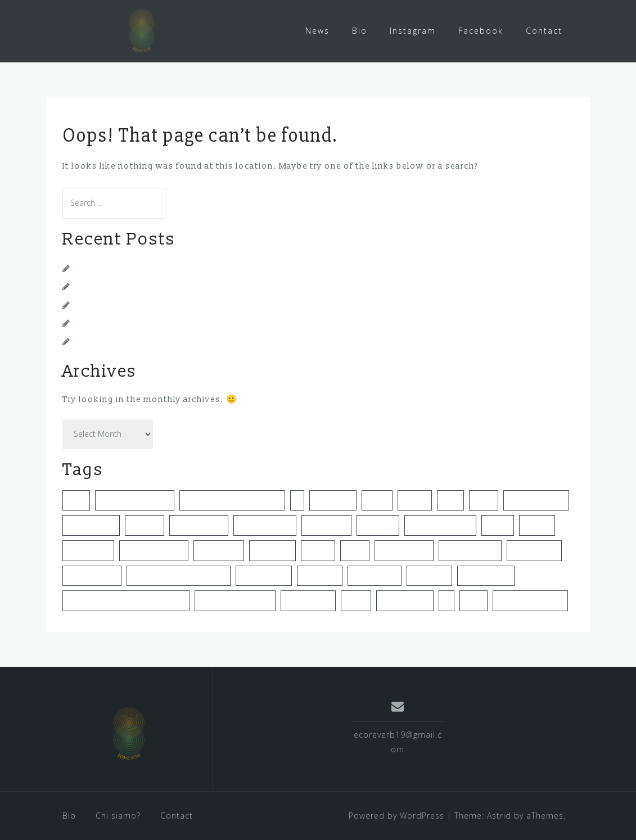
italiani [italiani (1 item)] (498, 525)
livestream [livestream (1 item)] (272, 550)
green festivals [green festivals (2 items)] (265, 525)
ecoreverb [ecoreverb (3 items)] (333, 500)
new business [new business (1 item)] (92, 575)
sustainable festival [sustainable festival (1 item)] (235, 600)
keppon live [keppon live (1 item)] (88, 550)
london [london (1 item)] (318, 550)
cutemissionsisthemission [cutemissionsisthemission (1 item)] (232, 500)
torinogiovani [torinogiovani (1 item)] (405, 600)
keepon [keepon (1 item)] (537, 525)
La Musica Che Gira (116, 341)
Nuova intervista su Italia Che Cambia (154, 322)
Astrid (499, 815)
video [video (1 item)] (473, 600)
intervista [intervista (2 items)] (378, 525)
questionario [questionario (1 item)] (264, 575)
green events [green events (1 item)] (91, 525)
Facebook (481, 31)
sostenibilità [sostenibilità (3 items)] (375, 575)
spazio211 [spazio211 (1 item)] (429, 575)
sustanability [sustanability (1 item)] (308, 600)
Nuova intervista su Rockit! (131, 304)
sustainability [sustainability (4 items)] (486, 575)
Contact (544, 31)
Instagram (413, 31)
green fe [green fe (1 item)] (145, 525)
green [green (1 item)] (484, 500)
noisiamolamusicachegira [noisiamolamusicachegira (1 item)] (179, 575)
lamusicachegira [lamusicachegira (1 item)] (154, 550)
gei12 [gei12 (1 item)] (450, 500)
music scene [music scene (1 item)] (534, 550)
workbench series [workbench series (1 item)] (530, 600)
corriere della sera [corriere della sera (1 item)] (135, 500)
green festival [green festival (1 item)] (199, 525)
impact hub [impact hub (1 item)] (326, 525)
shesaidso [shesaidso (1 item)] (320, 575)
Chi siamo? (118, 815)
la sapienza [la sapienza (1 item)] (219, 550)
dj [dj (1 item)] (297, 500)
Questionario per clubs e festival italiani (159, 286)
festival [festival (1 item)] (415, 500)
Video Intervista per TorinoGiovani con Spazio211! (180, 268)
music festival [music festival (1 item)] (404, 550)
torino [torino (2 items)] (356, 600)
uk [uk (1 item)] (446, 600)
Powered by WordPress (396, 815)
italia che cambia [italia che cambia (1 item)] (440, 525)
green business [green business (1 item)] (536, 500)
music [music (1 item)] (355, 550)
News (317, 31)
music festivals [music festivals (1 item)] (470, 550)
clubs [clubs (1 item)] (76, 500)
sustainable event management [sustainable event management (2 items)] (126, 600)
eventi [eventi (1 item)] (377, 500)
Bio (360, 31)
